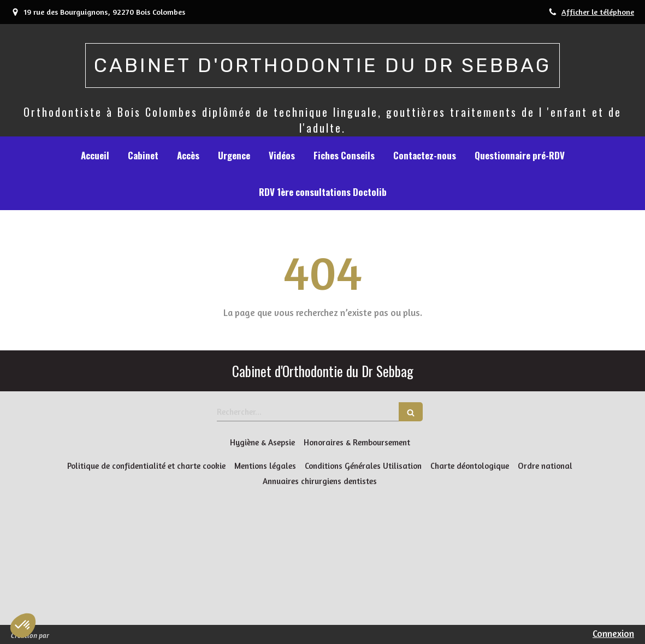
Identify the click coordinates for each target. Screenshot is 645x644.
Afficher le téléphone (598, 12)
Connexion (613, 633)
